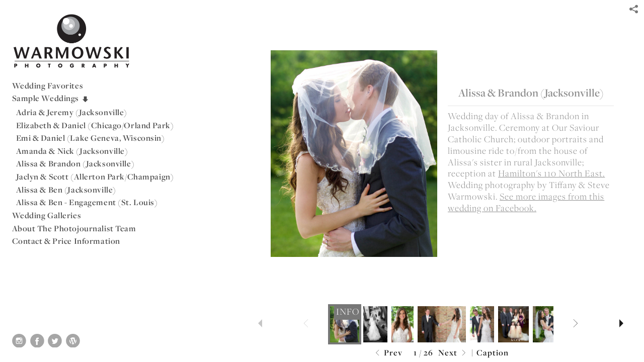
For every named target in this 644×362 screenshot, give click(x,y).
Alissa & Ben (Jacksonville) (66, 190)
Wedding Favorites (48, 85)
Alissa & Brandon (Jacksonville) (75, 163)
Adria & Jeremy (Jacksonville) (72, 112)
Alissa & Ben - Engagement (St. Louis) (87, 202)
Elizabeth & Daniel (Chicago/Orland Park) (95, 125)
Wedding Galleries (47, 215)
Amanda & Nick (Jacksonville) (72, 151)
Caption (493, 352)
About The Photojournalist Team (74, 228)
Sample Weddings (51, 98)
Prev (388, 353)
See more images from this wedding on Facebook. (526, 202)
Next (453, 353)
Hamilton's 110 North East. (551, 173)
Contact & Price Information (66, 241)
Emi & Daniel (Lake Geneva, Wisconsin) (91, 138)
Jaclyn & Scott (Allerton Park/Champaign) (95, 176)
